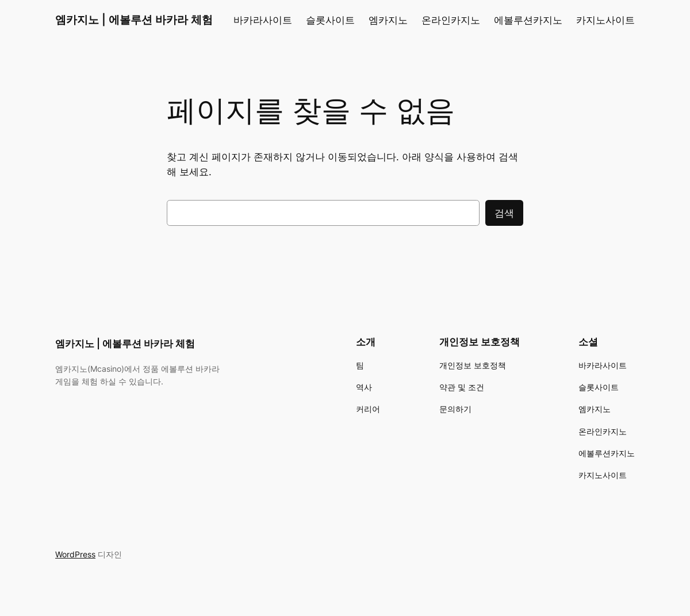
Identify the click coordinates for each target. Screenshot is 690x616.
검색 (504, 213)
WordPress (75, 554)
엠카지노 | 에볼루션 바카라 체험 (134, 20)
